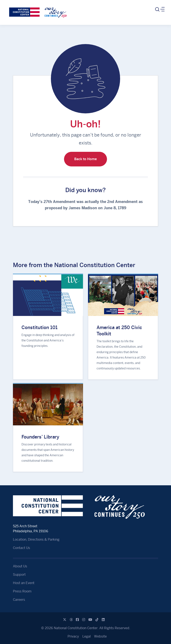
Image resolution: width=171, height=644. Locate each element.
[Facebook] (77, 620)
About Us (20, 566)
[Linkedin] (103, 620)
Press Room (22, 591)
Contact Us (21, 548)
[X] (65, 620)
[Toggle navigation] (160, 10)
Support (19, 575)
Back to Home (85, 159)
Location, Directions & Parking (36, 539)
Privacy (73, 636)
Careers (19, 600)
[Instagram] (84, 620)
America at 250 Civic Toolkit (119, 331)
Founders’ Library (40, 437)
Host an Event (24, 583)
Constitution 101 (40, 327)
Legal (87, 636)
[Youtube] (90, 620)
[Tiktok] (97, 620)
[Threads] (71, 620)
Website (100, 636)
